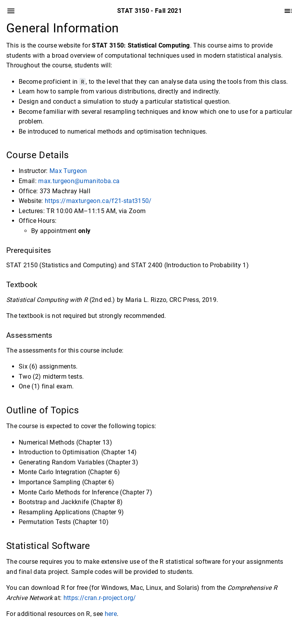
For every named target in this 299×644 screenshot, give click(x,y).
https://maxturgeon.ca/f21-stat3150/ (98, 201)
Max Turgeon (68, 171)
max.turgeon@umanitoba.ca (79, 181)
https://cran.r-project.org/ (100, 598)
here (111, 614)
